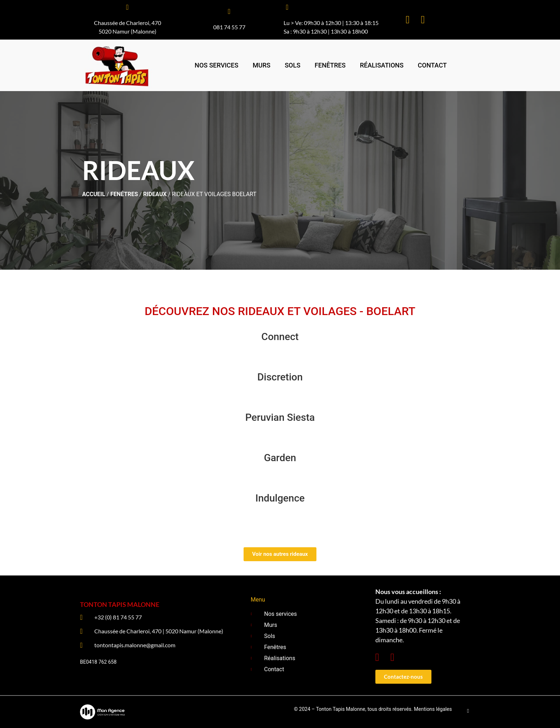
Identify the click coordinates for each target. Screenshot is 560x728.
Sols (292, 65)
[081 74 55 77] (229, 11)
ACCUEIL (94, 194)
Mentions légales (433, 709)
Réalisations (382, 65)
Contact (432, 65)
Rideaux (155, 194)
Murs (261, 65)
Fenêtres (330, 65)
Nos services (216, 65)
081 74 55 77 (229, 27)
